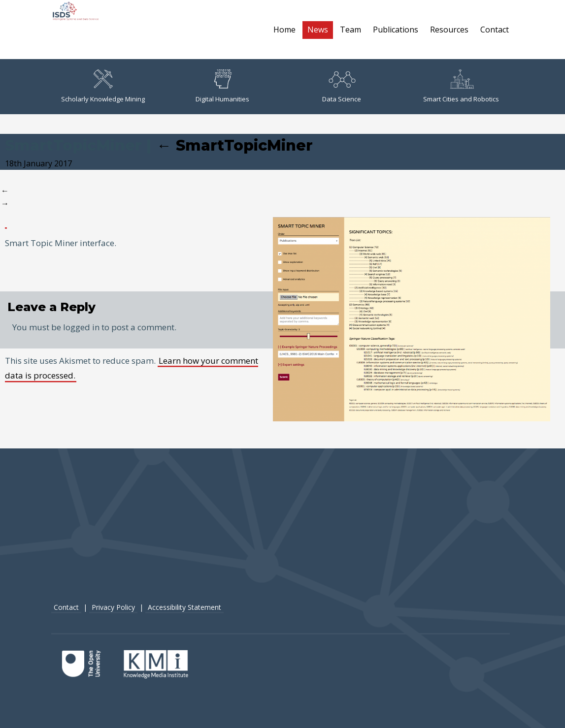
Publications (396, 30)
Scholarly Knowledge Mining (103, 86)
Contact (495, 30)
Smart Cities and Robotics (461, 86)
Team (350, 30)
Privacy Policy (113, 607)
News (318, 30)
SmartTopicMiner (235, 145)
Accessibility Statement (184, 607)
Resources (449, 30)
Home (284, 30)
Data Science (342, 86)
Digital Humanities (222, 86)
